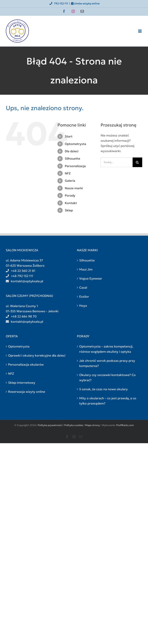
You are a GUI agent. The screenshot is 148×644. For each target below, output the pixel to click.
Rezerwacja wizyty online (27, 392)
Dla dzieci (72, 151)
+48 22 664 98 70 (21, 316)
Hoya (83, 306)
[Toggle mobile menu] (140, 31)
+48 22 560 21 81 (21, 271)
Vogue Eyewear (91, 278)
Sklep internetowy (22, 383)
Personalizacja (75, 166)
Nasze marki (74, 188)
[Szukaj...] (117, 162)
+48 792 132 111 (19, 276)
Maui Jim (86, 269)
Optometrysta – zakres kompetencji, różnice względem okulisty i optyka (106, 349)
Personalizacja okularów (26, 364)
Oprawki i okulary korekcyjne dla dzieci (37, 355)
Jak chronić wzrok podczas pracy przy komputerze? (107, 363)
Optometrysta (75, 144)
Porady (70, 195)
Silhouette (72, 158)
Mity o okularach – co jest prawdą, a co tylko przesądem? (108, 401)
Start (69, 136)
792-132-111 (58, 3)
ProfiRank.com (125, 425)
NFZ (68, 173)
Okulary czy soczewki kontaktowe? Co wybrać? (107, 377)
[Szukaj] (137, 162)
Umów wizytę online (85, 3)
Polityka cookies (74, 425)
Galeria (70, 181)
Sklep (69, 210)
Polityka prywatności (50, 425)
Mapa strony (92, 425)
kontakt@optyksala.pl (24, 281)
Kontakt (71, 203)
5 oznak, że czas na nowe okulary (103, 389)
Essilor (84, 296)
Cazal (83, 287)
